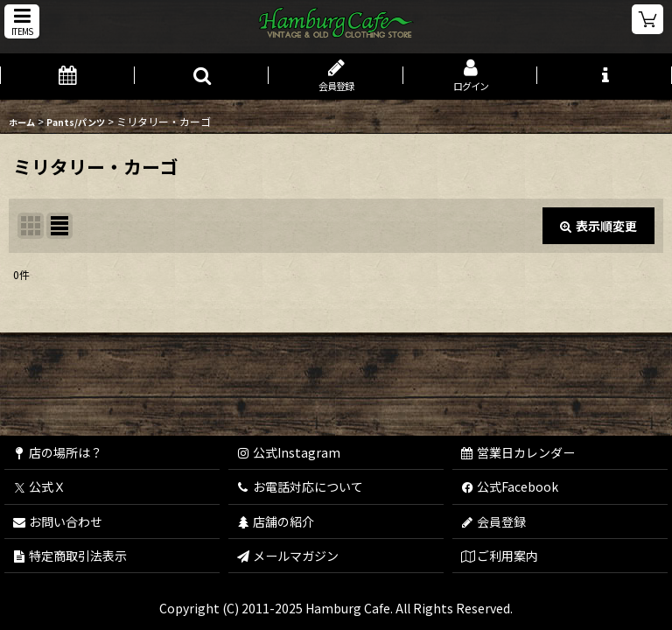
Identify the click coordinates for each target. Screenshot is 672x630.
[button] (22, 21)
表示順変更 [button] (598, 226)
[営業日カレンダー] (67, 76)
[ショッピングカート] (647, 19)
